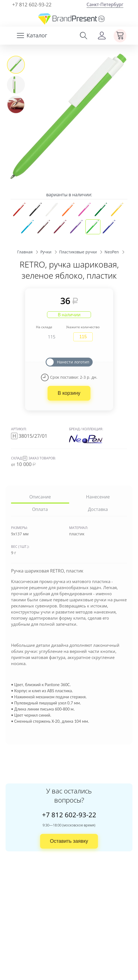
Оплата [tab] (40, 509)
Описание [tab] (40, 497)
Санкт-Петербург (105, 4)
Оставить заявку (69, 841)
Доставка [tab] (98, 509)
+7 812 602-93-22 (32, 4)
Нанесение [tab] (98, 497)
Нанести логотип (73, 362)
